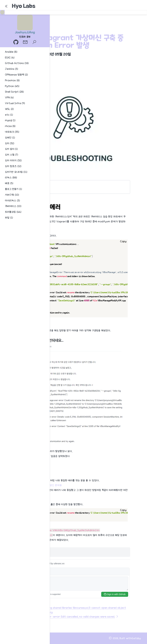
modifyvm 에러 (27, 184)
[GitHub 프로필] (16, 43)
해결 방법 (29, 189)
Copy (123, 241)
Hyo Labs (24, 6)
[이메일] (26, 43)
